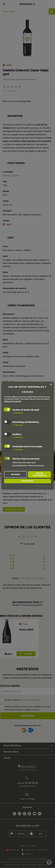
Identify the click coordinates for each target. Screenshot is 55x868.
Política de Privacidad (13, 401)
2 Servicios (18, 437)
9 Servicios (18, 413)
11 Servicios (18, 425)
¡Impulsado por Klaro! (43, 486)
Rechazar (15, 474)
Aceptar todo (27, 481)
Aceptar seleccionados (40, 474)
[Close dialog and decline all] (51, 384)
